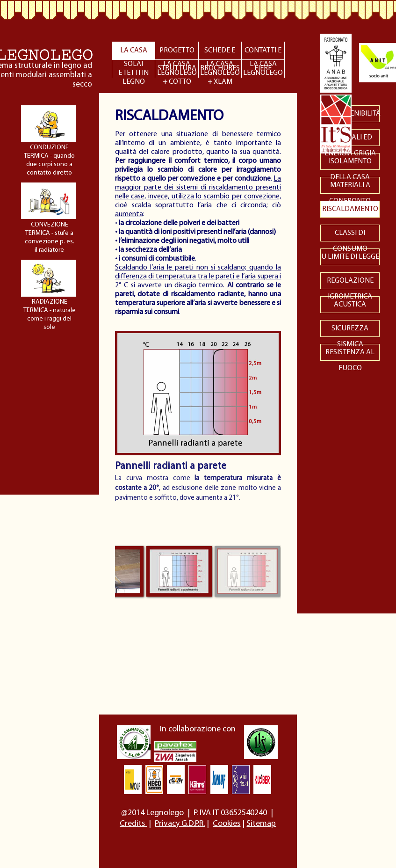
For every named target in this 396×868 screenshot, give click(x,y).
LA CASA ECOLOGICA (133, 53)
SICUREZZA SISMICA (350, 331)
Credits (133, 824)
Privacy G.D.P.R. (180, 824)
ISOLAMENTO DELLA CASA (350, 164)
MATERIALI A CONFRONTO (350, 188)
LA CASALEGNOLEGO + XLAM (220, 69)
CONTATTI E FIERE (263, 53)
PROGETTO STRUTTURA (177, 53)
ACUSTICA (350, 305)
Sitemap (261, 824)
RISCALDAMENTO (350, 209)
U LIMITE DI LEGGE (350, 257)
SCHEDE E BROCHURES (220, 53)
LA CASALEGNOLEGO (263, 69)
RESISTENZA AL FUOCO (350, 355)
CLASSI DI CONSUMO (350, 235)
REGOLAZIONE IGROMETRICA (350, 283)
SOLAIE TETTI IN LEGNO (133, 69)
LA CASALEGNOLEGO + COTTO (177, 69)
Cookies (227, 824)
